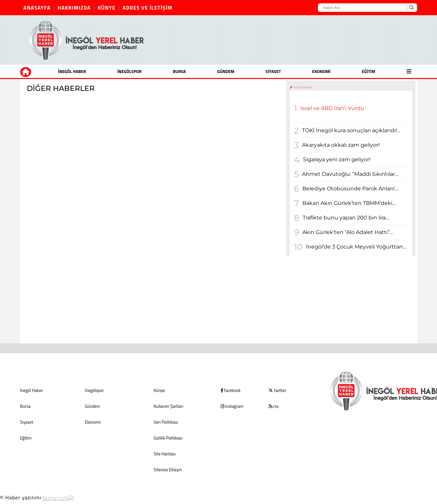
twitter (277, 390)
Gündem (226, 71)
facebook (231, 390)
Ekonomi (321, 71)
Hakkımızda (74, 8)
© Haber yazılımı (37, 497)
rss (274, 406)
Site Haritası (165, 454)
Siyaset (273, 71)
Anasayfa (37, 8)
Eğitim (369, 71)
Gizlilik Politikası (168, 438)
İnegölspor (129, 71)
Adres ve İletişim (147, 8)
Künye (107, 8)
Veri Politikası (166, 422)
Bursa (179, 71)
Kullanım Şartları (169, 406)
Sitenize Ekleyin (168, 470)
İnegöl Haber (72, 71)
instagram (232, 406)
